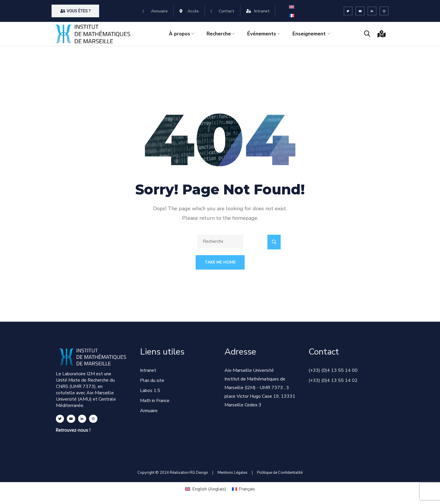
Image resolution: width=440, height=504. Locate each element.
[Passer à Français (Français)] (243, 489)
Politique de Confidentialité (280, 473)
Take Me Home (220, 262)
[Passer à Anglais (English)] (205, 489)
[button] (75, 11)
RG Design (201, 473)
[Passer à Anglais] (292, 7)
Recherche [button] (219, 34)
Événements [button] (262, 34)
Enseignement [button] (309, 34)
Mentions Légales (233, 473)
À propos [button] (180, 34)
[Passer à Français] (292, 15)
